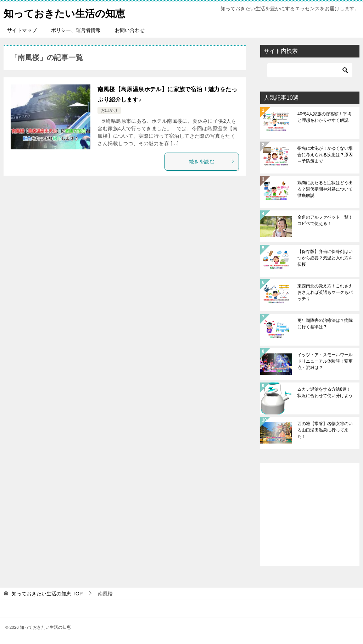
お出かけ (109, 110)
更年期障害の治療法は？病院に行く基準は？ (325, 324)
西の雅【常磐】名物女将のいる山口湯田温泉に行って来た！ (325, 430)
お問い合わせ (130, 30)
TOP (47, 594)
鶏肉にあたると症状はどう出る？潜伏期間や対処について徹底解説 (325, 189)
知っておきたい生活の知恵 (69, 12)
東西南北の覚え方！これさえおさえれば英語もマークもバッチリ (325, 292)
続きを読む (212, 161)
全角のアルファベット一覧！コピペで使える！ (325, 220)
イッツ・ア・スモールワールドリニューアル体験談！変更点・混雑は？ (325, 361)
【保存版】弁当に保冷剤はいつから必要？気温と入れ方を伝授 (325, 258)
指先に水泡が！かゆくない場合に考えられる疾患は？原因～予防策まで (325, 155)
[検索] (310, 70)
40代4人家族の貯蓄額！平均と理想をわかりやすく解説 (324, 117)
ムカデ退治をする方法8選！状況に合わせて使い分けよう (325, 392)
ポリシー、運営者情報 (76, 30)
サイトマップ (22, 30)
